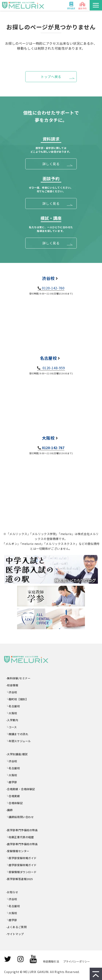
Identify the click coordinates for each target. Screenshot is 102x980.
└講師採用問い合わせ (20, 817)
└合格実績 (13, 796)
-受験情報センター (18, 851)
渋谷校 (48, 278)
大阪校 (48, 438)
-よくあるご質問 (16, 927)
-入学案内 (12, 720)
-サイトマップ (15, 934)
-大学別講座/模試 (17, 754)
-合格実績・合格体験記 (21, 789)
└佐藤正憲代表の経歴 (20, 837)
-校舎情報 (12, 685)
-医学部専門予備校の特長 (22, 830)
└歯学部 (12, 782)
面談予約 (82, 8)
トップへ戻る (51, 77)
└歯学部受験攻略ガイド (21, 865)
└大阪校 (12, 713)
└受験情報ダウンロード (21, 872)
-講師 (9, 810)
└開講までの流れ (17, 734)
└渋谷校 (12, 692)
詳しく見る (51, 164)
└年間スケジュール (19, 741)
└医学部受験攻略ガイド (21, 858)
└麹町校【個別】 (17, 699)
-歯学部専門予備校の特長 (22, 844)
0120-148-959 (53, 368)
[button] (96, 5)
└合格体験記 (14, 803)
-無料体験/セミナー (18, 678)
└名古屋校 (13, 706)
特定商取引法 (51, 961)
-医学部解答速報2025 (20, 879)
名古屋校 (48, 358)
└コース (12, 727)
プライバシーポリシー (76, 961)
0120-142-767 (53, 448)
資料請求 (71, 8)
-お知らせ (12, 892)
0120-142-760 (53, 288)
